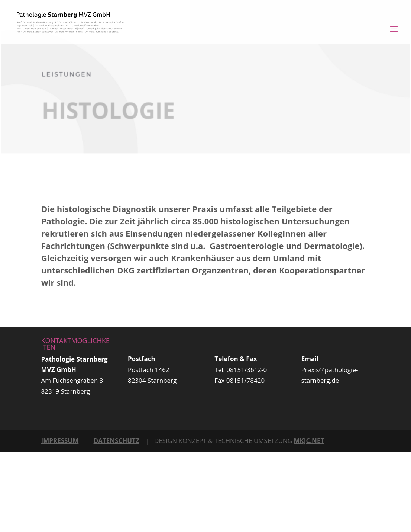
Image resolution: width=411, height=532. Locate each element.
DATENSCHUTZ (116, 441)
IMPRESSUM (60, 441)
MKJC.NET (309, 441)
